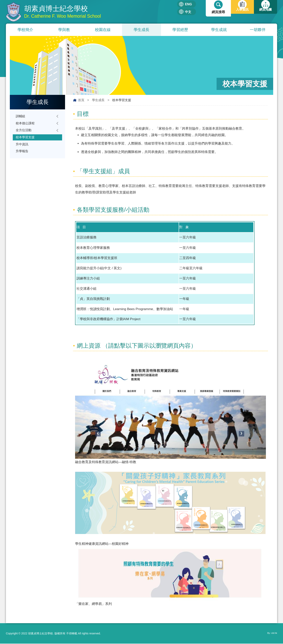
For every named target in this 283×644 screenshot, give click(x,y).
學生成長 (141, 30)
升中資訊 (22, 148)
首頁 (81, 100)
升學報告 (22, 155)
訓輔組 (21, 117)
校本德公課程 (26, 125)
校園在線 (103, 30)
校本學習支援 (26, 140)
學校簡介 (25, 30)
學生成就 (219, 30)
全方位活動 (24, 132)
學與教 (64, 30)
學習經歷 (180, 30)
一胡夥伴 (258, 30)
